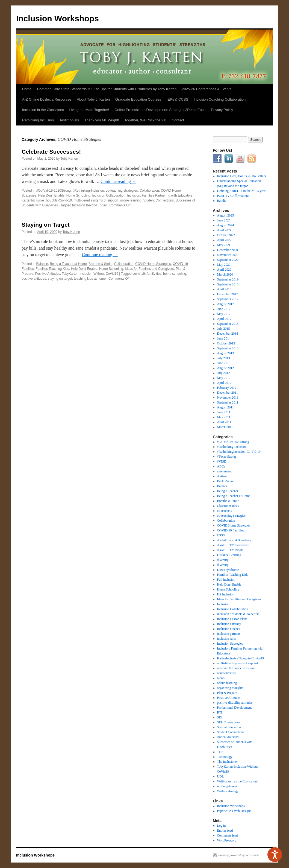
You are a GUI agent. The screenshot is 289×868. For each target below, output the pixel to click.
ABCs (221, 466)
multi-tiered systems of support (96, 200)
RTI (220, 712)
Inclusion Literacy (229, 624)
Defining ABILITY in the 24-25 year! (242, 191)
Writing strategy (228, 791)
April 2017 (224, 319)
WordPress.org (227, 840)
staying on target (60, 279)
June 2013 (224, 363)
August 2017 (226, 304)
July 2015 (224, 329)
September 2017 (228, 299)
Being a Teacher (228, 491)
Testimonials (69, 120)
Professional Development (235, 708)
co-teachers (225, 511)
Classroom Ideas (228, 506)
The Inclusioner (228, 762)
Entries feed (225, 831)
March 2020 (225, 274)
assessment (224, 471)
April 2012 (224, 383)
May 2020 (224, 265)
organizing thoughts (230, 688)
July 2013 (224, 358)
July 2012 (224, 373)
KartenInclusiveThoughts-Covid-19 (47, 200)
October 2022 (226, 235)
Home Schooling (78, 195)
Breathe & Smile (100, 264)
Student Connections (159, 200)
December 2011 (228, 393)
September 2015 (228, 324)
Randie (222, 201)
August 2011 (225, 407)
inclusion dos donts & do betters (238, 614)
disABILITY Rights (230, 550)
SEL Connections (229, 722)
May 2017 (224, 314)
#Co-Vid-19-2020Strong (53, 191)
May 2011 (224, 417)
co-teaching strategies (122, 191)
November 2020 (228, 255)
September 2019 (228, 279)
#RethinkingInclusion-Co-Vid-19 (239, 452)
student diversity (228, 737)
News (221, 678)
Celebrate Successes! (51, 152)
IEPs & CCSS (177, 99)
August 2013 (226, 353)
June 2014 (224, 338)
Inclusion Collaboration (109, 195)
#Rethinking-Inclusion (88, 191)
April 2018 (224, 289)
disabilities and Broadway (234, 540)
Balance (42, 264)
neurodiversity (227, 673)
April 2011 (224, 422)
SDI (220, 717)
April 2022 (224, 240)
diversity (223, 560)
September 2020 (228, 260)
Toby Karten (69, 159)
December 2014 (228, 334)
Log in (222, 826)
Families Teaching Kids (52, 269)
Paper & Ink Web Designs (234, 811)
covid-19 (139, 274)
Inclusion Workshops (57, 18)
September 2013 (228, 348)
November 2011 (228, 398)
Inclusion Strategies (230, 644)
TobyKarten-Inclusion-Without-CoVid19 (90, 274)
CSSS (221, 535)
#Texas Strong (227, 457)
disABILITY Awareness (233, 545)
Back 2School (226, 481)
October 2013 (226, 343)
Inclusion (223, 604)
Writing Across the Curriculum (238, 781)
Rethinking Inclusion (38, 120)
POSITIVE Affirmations (233, 196)
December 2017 (228, 294)
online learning (131, 200)
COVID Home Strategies (153, 264)
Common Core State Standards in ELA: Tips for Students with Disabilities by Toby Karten (107, 89)
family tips (154, 274)
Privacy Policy (222, 110)
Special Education (229, 727)
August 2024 (226, 225)
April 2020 (224, 270)
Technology (225, 757)
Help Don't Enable (51, 195)
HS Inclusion (226, 594)
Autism (222, 476)
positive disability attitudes (235, 703)
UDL (221, 776)
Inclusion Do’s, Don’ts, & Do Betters (242, 176)
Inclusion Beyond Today (89, 205)
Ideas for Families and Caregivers (149, 269)
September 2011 (228, 402)
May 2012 (224, 378)
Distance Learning (229, 555)
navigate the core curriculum (236, 668)
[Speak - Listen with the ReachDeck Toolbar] (275, 855)
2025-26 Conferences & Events (207, 89)
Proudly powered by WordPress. (239, 855)
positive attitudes (34, 279)
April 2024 (224, 230)
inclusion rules (227, 639)
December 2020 (228, 250)
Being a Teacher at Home (68, 264)
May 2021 (224, 245)
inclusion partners (229, 634)
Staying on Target (46, 225)
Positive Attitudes (47, 274)
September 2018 (228, 284)
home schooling (175, 274)
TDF (220, 752)
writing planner (227, 786)
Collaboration (149, 191)
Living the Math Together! (89, 110)
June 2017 (224, 309)
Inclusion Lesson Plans (232, 619)
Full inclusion (226, 580)
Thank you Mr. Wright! (102, 120)
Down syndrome (228, 570)
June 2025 (224, 220)
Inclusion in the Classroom (43, 110)
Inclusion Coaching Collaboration (220, 99)
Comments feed (228, 835)
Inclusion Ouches (229, 629)
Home (27, 89)
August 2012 (226, 368)
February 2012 (227, 388)
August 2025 (226, 215)
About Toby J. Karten (93, 99)
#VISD (222, 461)
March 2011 (225, 427)
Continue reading (118, 181)
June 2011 (224, 412)
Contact (178, 120)
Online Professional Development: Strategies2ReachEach (160, 110)
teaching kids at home (90, 279)
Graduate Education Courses (138, 99)
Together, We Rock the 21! (145, 120)
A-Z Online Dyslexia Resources (47, 99)
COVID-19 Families (231, 530)
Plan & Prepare (227, 693)
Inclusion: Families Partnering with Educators (160, 195)
